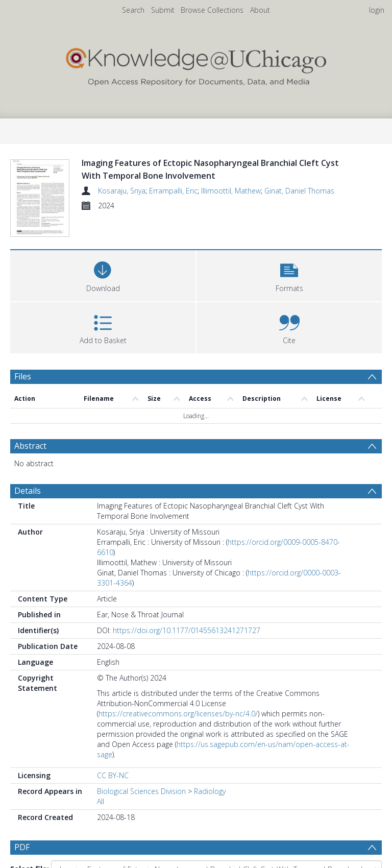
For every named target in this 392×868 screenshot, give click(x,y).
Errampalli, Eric (173, 191)
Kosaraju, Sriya (122, 191)
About (260, 10)
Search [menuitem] (133, 10)
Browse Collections (212, 10)
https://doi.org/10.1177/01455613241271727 (187, 630)
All (101, 801)
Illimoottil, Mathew (231, 191)
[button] (289, 274)
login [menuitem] (377, 10)
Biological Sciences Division (141, 791)
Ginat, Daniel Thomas (299, 191)
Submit (163, 10)
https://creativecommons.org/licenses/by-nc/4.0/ (178, 714)
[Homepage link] (196, 65)
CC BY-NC (113, 775)
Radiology (210, 791)
